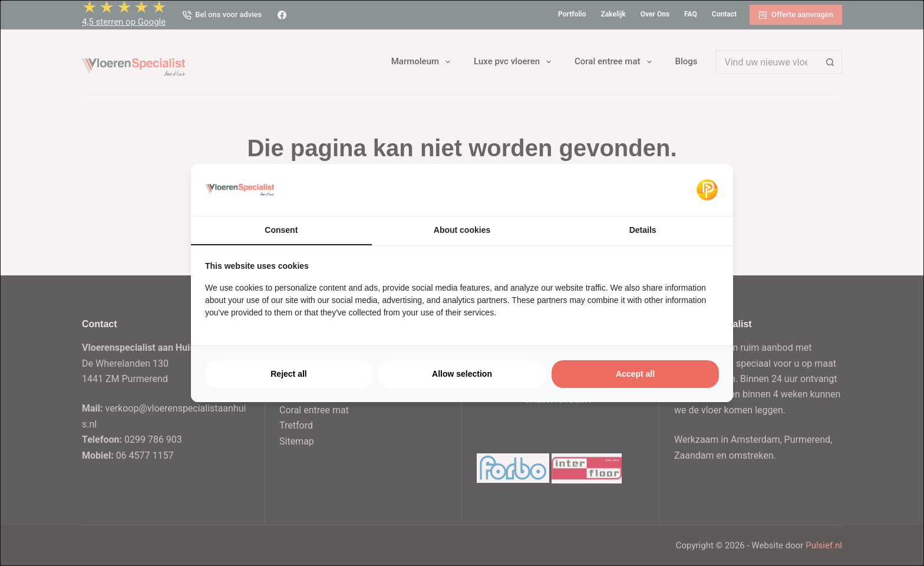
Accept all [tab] (635, 374)
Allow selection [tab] (462, 374)
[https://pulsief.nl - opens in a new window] (707, 190)
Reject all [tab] (288, 374)
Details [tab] (643, 230)
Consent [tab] (281, 230)
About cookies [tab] (462, 230)
